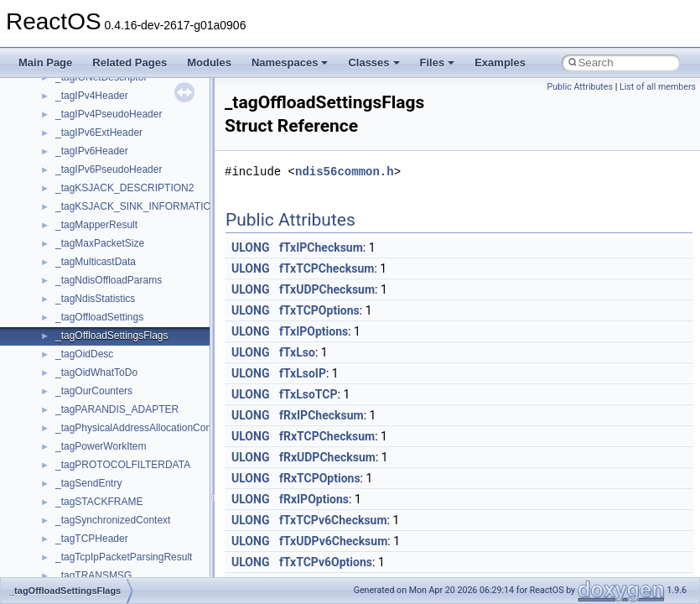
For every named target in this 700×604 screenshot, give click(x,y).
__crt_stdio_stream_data (111, 449)
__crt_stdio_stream (98, 430)
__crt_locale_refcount (104, 264)
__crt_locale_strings (100, 301)
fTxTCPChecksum (327, 268)
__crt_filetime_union (100, 117)
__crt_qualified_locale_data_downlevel (142, 375)
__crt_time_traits (93, 523)
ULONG (250, 247)
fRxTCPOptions (320, 478)
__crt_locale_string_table (111, 283)
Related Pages (130, 62)
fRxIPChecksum (321, 415)
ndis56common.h (345, 172)
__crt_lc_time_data (98, 190)
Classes (373, 62)
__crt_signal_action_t (103, 412)
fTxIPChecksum (321, 247)
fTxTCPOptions (319, 310)
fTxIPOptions (314, 331)
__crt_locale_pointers (103, 246)
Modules (209, 62)
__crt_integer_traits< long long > (127, 172)
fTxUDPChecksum (327, 289)
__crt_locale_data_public (111, 227)
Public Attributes (580, 87)
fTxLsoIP (303, 373)
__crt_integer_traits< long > (117, 154)
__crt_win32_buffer (98, 541)
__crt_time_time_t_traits (109, 467)
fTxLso (297, 352)
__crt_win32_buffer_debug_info (126, 560)
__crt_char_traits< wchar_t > (119, 80)
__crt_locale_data (95, 209)
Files (438, 62)
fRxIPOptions (314, 499)
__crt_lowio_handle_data (111, 320)
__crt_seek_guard (96, 393)
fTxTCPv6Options (326, 562)
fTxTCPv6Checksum (333, 520)
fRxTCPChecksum (327, 436)
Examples (500, 62)
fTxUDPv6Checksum (333, 541)
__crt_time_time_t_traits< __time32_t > (143, 486)
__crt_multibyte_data (102, 338)
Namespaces (290, 62)
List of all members (658, 87)
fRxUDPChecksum (327, 457)
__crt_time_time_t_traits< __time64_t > (143, 504)
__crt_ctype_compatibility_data (124, 98)
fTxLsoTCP (309, 394)
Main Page (45, 62)
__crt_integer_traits (99, 135)
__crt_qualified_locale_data (117, 357)
